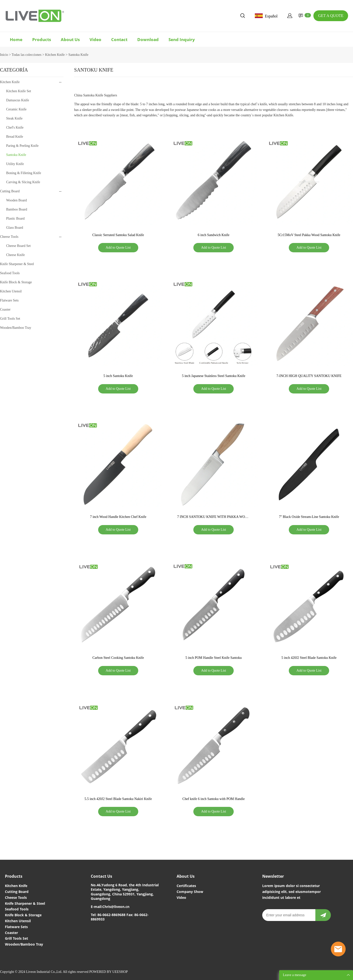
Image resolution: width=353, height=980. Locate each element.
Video (95, 39)
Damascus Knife (18, 100)
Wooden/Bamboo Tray (16, 328)
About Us (70, 39)
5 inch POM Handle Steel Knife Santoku (214, 658)
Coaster (5, 309)
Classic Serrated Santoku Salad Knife (118, 235)
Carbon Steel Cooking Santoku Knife (118, 658)
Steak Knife (14, 118)
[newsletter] (323, 915)
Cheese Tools (9, 237)
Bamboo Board (17, 209)
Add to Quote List (118, 248)
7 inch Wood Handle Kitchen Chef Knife (118, 517)
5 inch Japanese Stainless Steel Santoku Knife (213, 376)
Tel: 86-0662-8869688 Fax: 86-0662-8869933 (120, 917)
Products (42, 39)
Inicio (4, 55)
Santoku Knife (78, 55)
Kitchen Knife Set (19, 91)
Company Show (190, 892)
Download (148, 39)
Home (16, 39)
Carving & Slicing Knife (23, 182)
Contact (119, 39)
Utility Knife (15, 164)
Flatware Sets (9, 300)
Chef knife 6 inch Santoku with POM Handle (214, 799)
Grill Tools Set (10, 319)
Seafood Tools (10, 273)
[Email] (289, 915)
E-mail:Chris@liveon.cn (110, 907)
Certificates (186, 886)
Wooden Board (16, 200)
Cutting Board (10, 191)
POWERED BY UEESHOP (109, 972)
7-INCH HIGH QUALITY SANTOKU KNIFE (309, 376)
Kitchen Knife (55, 55)
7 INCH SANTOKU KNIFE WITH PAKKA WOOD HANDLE (214, 517)
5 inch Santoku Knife (118, 376)
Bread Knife (15, 137)
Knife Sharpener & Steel (17, 264)
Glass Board (15, 228)
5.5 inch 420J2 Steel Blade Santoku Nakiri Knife (118, 799)
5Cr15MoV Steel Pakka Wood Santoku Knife (309, 235)
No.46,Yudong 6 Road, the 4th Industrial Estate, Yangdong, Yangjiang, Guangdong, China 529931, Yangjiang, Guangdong (125, 892)
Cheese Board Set (18, 246)
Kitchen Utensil (11, 291)
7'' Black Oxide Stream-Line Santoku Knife (309, 517)
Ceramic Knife (16, 109)
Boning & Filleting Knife (24, 173)
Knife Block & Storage (16, 282)
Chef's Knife (15, 128)
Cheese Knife (15, 255)
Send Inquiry (182, 39)
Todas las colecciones (26, 55)
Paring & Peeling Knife (22, 146)
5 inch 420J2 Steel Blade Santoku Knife (309, 658)
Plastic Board (15, 219)
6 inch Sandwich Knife (214, 235)
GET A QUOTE (331, 16)
